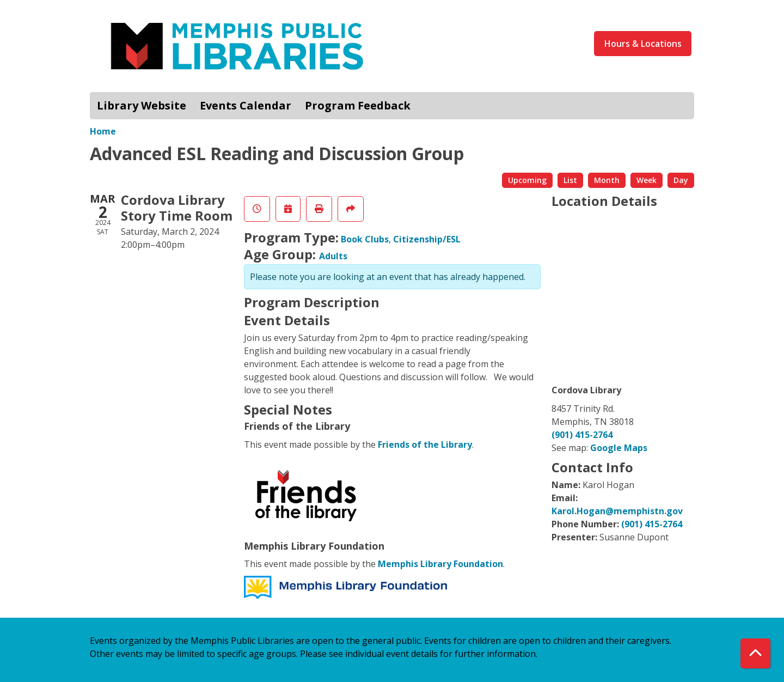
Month (607, 180)
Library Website (142, 105)
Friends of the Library (425, 444)
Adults (333, 256)
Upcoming (527, 180)
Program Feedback (358, 105)
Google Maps (619, 448)
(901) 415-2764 (582, 435)
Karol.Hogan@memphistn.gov (617, 511)
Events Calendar (246, 105)
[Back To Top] (755, 653)
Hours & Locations (643, 44)
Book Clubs (365, 239)
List (570, 180)
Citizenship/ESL (427, 239)
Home (103, 131)
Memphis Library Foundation (440, 564)
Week (647, 180)
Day (681, 180)
